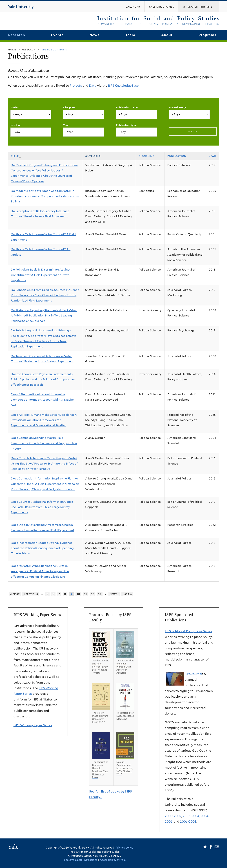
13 (100, 594)
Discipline (69, 107)
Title (16, 156)
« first (15, 594)
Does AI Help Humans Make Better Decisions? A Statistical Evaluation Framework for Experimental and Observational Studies (44, 420)
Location (16, 125)
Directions (91, 860)
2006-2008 (188, 822)
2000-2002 (173, 816)
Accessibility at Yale (113, 860)
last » (127, 594)
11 (86, 594)
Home (12, 49)
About (167, 35)
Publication (177, 156)
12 (93, 594)
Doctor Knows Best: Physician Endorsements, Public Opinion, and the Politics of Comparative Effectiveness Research (43, 379)
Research (17, 35)
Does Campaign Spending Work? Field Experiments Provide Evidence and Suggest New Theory (44, 443)
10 (78, 594)
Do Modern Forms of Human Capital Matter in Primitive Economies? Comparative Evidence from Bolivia (45, 196)
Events (57, 35)
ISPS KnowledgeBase (123, 86)
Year (66, 125)
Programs (207, 35)
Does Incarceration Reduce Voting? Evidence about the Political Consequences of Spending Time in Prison (42, 548)
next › (114, 594)
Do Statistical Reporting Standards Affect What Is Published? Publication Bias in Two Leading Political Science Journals (44, 316)
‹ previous (31, 594)
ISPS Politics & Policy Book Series (189, 631)
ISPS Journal (193, 674)
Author (15, 107)
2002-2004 (191, 816)
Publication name (127, 107)
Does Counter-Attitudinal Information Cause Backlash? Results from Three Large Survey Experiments (42, 507)
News (94, 35)
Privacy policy (124, 848)
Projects (76, 86)
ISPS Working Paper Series (33, 725)
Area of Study (177, 107)
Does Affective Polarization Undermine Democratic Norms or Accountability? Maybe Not (42, 400)
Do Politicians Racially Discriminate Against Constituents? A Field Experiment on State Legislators (41, 275)
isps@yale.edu (73, 860)
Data (93, 86)
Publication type (126, 125)
